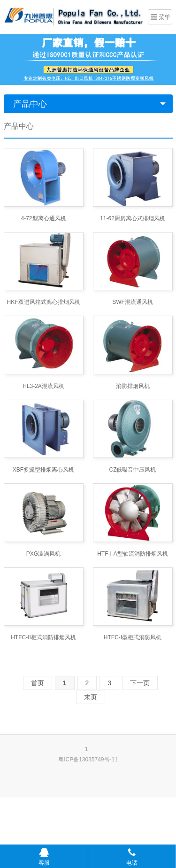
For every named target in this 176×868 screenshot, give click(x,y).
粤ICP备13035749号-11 (88, 759)
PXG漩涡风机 (43, 554)
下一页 (140, 683)
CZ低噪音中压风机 (133, 470)
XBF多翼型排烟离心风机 (43, 470)
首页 (38, 683)
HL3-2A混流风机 (43, 386)
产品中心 (30, 104)
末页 (91, 697)
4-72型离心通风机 (43, 218)
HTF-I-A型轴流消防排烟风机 (133, 554)
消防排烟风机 (133, 386)
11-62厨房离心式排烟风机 (133, 218)
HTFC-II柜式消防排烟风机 (43, 637)
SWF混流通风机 (133, 302)
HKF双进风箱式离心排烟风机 (44, 302)
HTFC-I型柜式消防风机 (133, 637)
